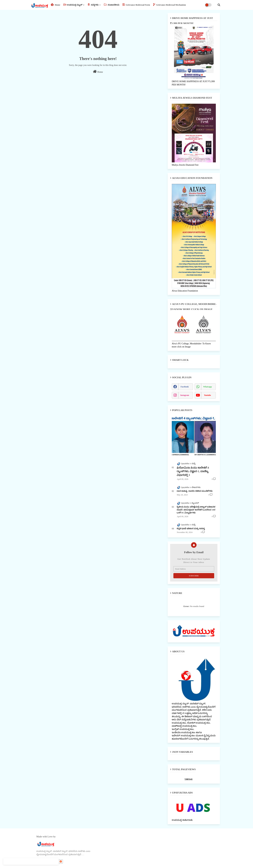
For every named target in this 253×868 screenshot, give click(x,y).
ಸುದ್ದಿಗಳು (93, 5)
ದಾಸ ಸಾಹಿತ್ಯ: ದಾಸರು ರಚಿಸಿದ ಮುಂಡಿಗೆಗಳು (195, 491)
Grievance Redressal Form (136, 5)
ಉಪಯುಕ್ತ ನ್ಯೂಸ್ (73, 5)
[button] (219, 5)
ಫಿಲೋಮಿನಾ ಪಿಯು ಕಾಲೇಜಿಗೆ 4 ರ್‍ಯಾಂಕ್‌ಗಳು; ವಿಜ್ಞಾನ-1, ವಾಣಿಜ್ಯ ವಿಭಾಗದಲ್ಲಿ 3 (193, 471)
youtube (208, 395)
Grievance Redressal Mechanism (169, 5)
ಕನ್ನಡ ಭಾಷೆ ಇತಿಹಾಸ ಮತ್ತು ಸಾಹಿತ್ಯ (191, 528)
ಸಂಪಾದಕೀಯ (111, 5)
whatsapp (208, 387)
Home (55, 5)
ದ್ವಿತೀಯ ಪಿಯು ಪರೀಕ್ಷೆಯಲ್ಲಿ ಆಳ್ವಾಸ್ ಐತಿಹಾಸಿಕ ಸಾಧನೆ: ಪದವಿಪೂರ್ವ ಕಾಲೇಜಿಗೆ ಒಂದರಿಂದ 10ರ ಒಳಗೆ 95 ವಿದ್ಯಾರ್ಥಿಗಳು (196, 510)
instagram (185, 395)
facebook (185, 387)
